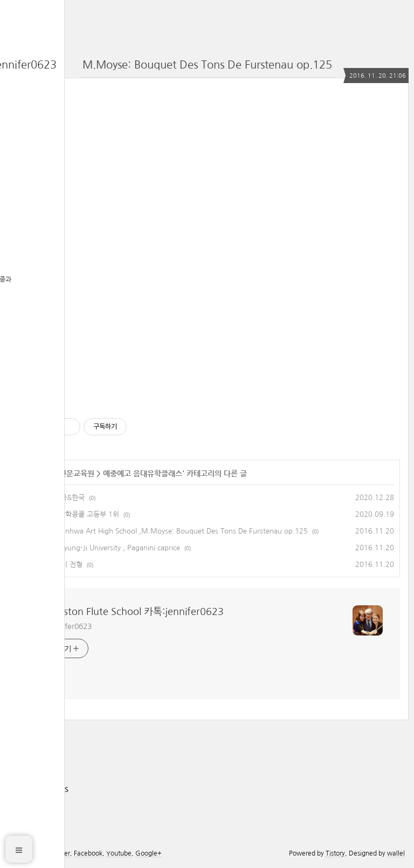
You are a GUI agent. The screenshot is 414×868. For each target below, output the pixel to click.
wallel (396, 853)
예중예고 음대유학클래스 (143, 474)
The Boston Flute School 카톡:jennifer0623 (128, 612)
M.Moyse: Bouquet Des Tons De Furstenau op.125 (207, 65)
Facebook (88, 853)
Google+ (149, 853)
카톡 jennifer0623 (62, 626)
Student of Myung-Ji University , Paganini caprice (100, 548)
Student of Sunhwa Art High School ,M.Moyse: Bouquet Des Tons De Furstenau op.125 (164, 531)
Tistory (335, 853)
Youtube (119, 853)
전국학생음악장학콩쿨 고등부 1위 (70, 514)
